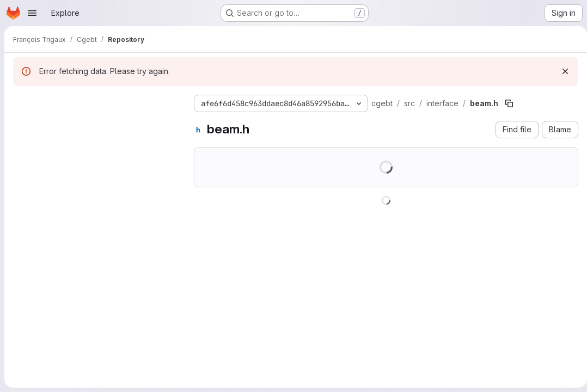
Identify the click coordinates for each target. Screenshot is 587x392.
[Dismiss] (561, 71)
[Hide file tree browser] (22, 101)
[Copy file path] (509, 103)
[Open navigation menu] (32, 13)
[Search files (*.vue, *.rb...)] (95, 123)
